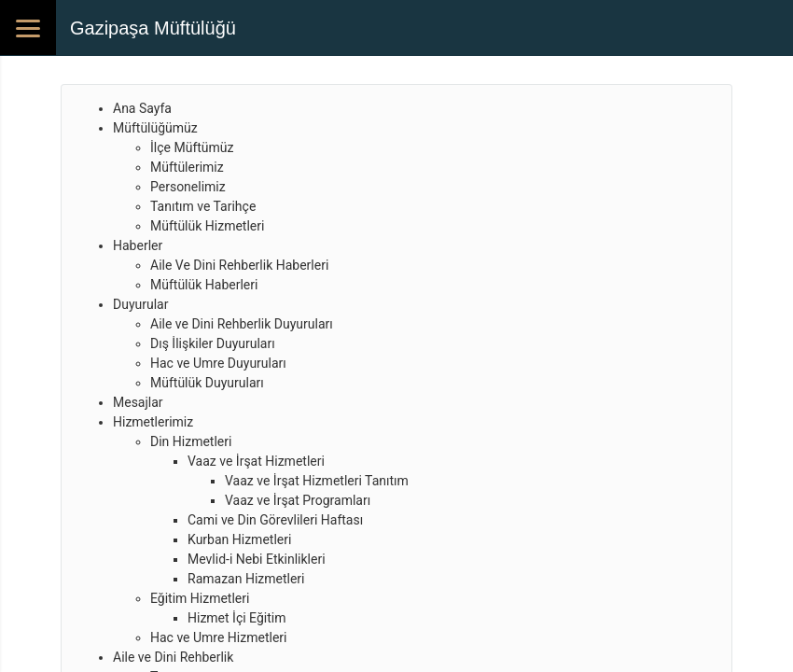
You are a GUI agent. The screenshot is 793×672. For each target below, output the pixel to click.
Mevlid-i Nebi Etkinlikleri (257, 559)
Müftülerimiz (187, 167)
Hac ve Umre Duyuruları (218, 363)
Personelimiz (188, 187)
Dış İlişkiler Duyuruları (213, 343)
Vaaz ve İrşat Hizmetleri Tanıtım (317, 481)
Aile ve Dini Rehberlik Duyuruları (242, 324)
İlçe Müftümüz (192, 147)
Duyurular (140, 304)
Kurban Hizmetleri (239, 539)
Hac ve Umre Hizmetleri (218, 637)
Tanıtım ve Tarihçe (203, 206)
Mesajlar (138, 402)
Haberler (138, 245)
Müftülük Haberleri (204, 285)
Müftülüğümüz (155, 128)
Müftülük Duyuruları (207, 383)
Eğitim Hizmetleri (200, 598)
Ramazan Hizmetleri (246, 579)
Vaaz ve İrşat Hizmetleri (256, 461)
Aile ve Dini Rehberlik (173, 657)
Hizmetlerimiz (153, 422)
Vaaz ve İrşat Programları (298, 500)
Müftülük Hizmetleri (207, 226)
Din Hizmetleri (191, 441)
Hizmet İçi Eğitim (237, 618)
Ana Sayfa (142, 108)
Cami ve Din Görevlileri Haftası (275, 520)
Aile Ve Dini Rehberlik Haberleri (239, 265)
